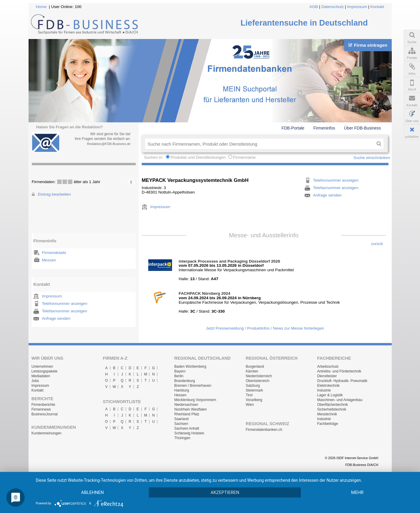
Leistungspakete (45, 371)
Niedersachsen (186, 405)
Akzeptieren (225, 492)
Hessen (181, 395)
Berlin (179, 376)
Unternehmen (42, 367)
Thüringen (182, 438)
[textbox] (259, 144)
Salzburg (253, 386)
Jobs (35, 381)
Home (41, 7)
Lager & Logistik (330, 395)
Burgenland (255, 367)
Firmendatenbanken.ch (264, 430)
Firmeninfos (324, 128)
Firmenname (244, 157)
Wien (250, 405)
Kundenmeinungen (47, 433)
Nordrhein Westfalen (191, 409)
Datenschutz (332, 7)
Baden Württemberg (190, 367)
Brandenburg (185, 381)
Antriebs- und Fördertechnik (339, 371)
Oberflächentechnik (333, 405)
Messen (49, 260)
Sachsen (181, 424)
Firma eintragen (368, 45)
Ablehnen (92, 492)
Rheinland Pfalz (187, 414)
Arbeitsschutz (328, 367)
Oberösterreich (258, 381)
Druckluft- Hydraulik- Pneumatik (342, 381)
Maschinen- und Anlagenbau (340, 400)
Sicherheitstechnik (332, 409)
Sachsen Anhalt (187, 428)
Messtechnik (327, 414)
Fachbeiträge (328, 424)
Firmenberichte (43, 405)
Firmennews (41, 409)
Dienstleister (327, 376)
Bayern (180, 371)
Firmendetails (54, 253)
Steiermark (255, 390)
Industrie (324, 390)
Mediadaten (41, 376)
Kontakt (377, 7)
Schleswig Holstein (189, 433)
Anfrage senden (56, 318)
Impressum (357, 7)
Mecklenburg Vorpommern (195, 400)
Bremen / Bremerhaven (193, 386)
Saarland (182, 419)
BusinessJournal (45, 414)
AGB (314, 7)
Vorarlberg (254, 400)
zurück (377, 244)
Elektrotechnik (328, 386)
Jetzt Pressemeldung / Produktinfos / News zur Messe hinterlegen (265, 328)
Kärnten (252, 371)
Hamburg (182, 390)
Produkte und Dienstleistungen (198, 157)
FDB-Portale (293, 128)
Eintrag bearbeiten (54, 194)
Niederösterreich (259, 376)
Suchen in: (154, 157)
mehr (357, 492)
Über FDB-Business (363, 128)
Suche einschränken (372, 158)
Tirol (249, 395)
